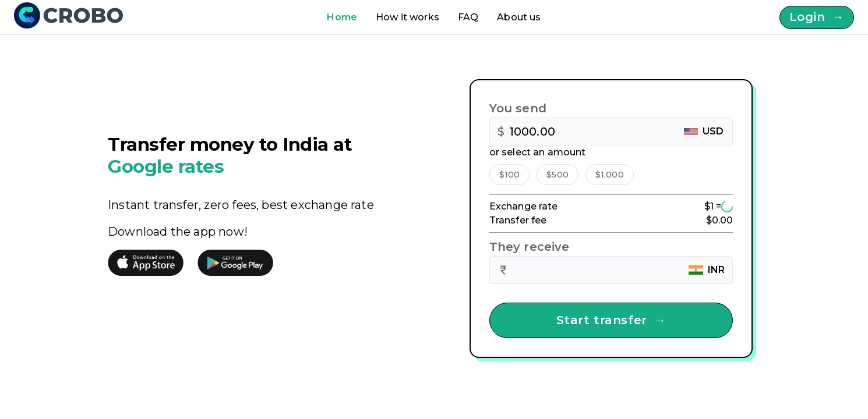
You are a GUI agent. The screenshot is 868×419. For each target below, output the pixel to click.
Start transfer (611, 320)
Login (817, 17)
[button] (510, 175)
